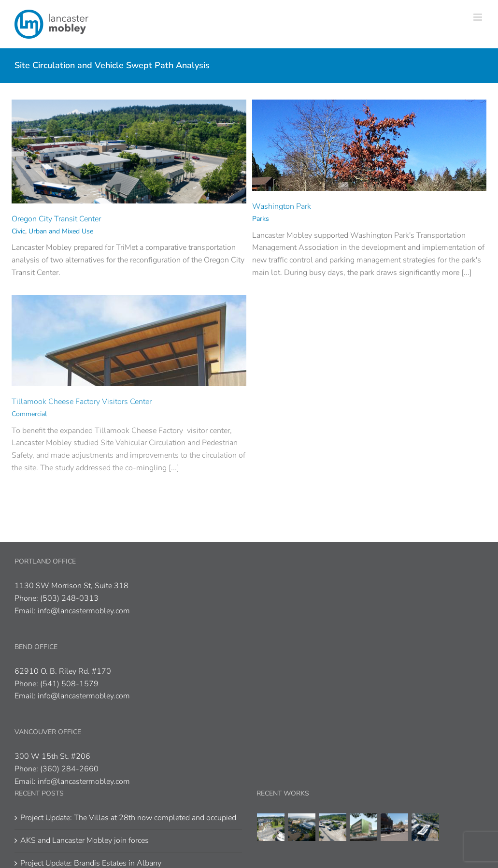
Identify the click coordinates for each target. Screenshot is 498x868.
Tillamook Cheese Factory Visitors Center (82, 402)
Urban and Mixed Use (61, 231)
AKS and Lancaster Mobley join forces (85, 840)
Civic (18, 231)
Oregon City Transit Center (56, 219)
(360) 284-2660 (69, 769)
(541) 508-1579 (69, 684)
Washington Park (282, 206)
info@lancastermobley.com (84, 611)
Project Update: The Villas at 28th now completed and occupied (128, 818)
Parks (261, 219)
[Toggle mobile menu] (478, 17)
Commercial (29, 414)
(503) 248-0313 (69, 598)
